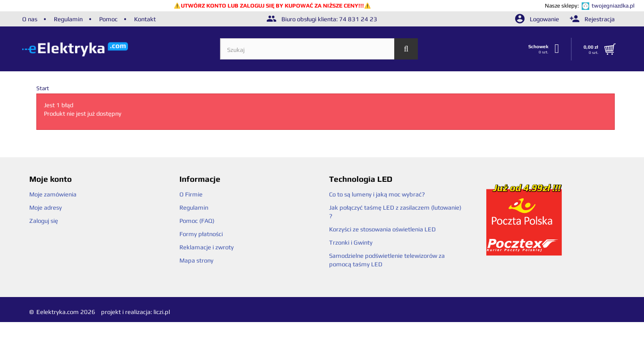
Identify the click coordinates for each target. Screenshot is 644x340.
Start (43, 88)
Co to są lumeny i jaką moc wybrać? (377, 194)
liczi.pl (162, 312)
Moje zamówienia (53, 194)
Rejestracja (592, 19)
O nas (30, 19)
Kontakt (145, 19)
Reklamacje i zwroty (207, 247)
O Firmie (191, 194)
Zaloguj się (44, 221)
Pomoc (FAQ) (197, 221)
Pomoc (108, 19)
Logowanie (538, 19)
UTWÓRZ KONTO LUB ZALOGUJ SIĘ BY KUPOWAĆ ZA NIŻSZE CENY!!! (272, 6)
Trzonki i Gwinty (351, 242)
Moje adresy (46, 208)
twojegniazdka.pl (613, 6)
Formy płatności (201, 234)
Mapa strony (196, 260)
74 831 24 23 (358, 19)
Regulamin (68, 19)
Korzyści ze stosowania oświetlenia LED (382, 229)
